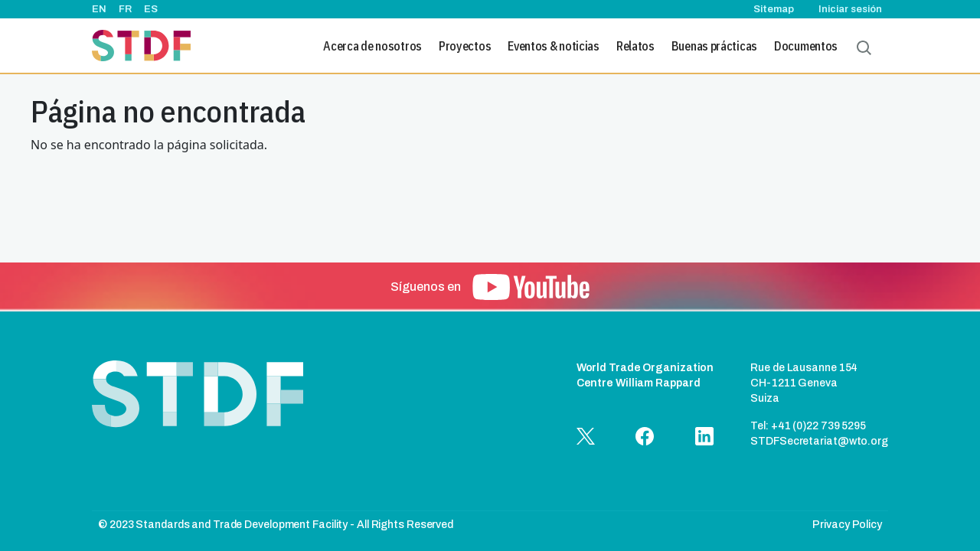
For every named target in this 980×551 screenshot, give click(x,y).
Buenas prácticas (714, 46)
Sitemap (774, 9)
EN (99, 9)
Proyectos (465, 46)
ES (151, 9)
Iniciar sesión (850, 9)
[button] (531, 287)
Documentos (806, 46)
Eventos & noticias (554, 46)
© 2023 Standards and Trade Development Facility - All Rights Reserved (276, 525)
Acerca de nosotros (372, 46)
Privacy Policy (847, 525)
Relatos (635, 46)
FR (125, 9)
